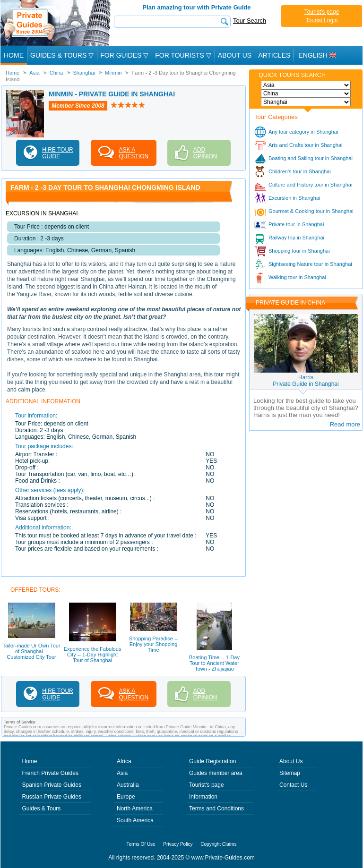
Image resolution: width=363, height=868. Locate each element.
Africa (124, 761)
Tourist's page (322, 12)
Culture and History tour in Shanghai (310, 185)
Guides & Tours (42, 808)
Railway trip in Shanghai (296, 238)
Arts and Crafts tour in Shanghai (306, 145)
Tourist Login (321, 20)
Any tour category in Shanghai (303, 132)
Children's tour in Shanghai (300, 171)
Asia (122, 773)
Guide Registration (212, 761)
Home (14, 55)
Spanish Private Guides (52, 785)
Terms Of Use (141, 844)
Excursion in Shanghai (294, 198)
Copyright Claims (218, 844)
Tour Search (250, 21)
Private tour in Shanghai (296, 224)
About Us (235, 55)
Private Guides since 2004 (56, 23)
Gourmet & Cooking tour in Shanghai (311, 211)
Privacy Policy (178, 844)
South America (135, 820)
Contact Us (293, 785)
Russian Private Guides (52, 797)
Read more (345, 424)
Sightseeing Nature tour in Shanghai (310, 264)
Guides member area (216, 773)
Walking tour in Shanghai (297, 277)
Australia (128, 785)
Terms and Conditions (216, 808)
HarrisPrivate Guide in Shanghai (306, 381)
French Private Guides (50, 773)
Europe (126, 797)
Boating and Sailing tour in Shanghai (311, 158)
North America (135, 808)
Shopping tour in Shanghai (299, 251)
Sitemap (290, 773)
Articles (274, 55)
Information (203, 797)
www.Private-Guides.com (223, 858)
